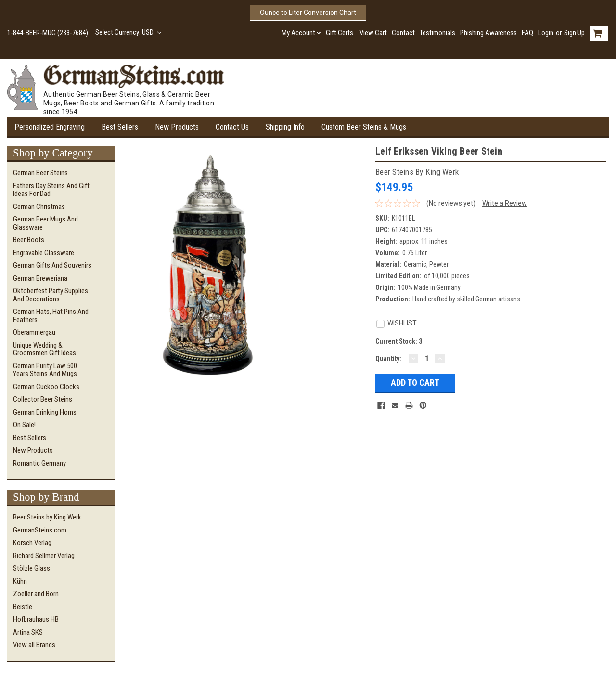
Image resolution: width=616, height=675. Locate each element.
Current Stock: (399, 341)
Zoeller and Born (36, 594)
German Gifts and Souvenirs (52, 265)
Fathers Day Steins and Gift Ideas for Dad (51, 190)
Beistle (23, 607)
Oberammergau (34, 332)
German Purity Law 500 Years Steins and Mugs (45, 370)
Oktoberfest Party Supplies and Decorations (51, 295)
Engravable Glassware (44, 253)
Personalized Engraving (50, 127)
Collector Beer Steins (43, 399)
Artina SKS (28, 632)
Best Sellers (120, 127)
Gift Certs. (340, 33)
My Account (301, 33)
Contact (403, 33)
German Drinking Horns (45, 412)
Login (546, 33)
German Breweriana (40, 278)
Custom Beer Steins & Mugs (364, 127)
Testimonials (437, 33)
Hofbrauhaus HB (36, 619)
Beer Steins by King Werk (47, 517)
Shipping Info (285, 127)
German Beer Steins (40, 173)
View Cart (373, 33)
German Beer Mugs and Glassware (45, 223)
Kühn (20, 581)
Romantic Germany (39, 463)
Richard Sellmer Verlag (44, 556)
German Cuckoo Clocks (46, 387)
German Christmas (39, 207)
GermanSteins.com (40, 530)
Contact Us (232, 127)
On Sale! (24, 425)
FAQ (527, 33)
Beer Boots (29, 240)
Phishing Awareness (488, 33)
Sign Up (574, 33)
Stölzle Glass (32, 568)
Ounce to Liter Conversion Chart (308, 13)
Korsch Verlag (32, 543)
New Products (177, 127)
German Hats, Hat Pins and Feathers (51, 316)
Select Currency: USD (128, 32)
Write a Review (505, 203)
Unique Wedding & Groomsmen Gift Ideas (45, 349)
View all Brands (34, 645)
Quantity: (388, 359)
